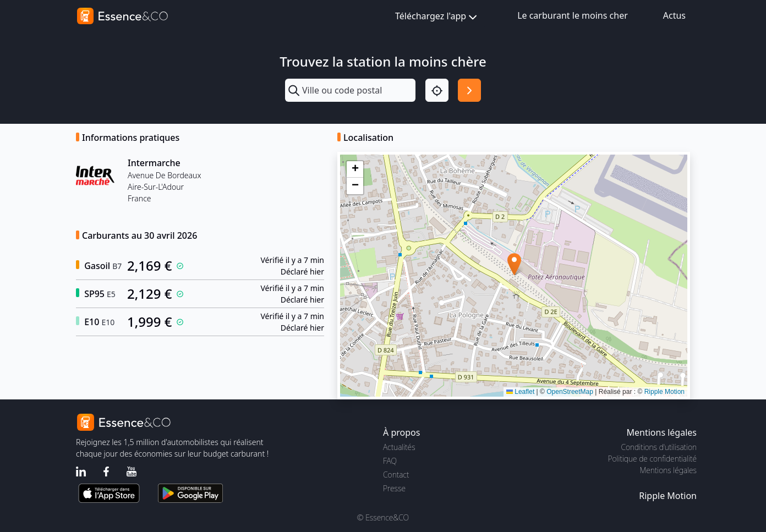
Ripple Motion (664, 392)
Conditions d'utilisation (659, 447)
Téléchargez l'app (437, 17)
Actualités (399, 447)
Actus (674, 15)
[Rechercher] (469, 90)
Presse (394, 488)
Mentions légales (668, 470)
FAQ (390, 461)
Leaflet (520, 392)
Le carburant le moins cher (573, 15)
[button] (514, 264)
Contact (396, 475)
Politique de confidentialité (652, 459)
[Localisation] (437, 90)
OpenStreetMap (570, 392)
